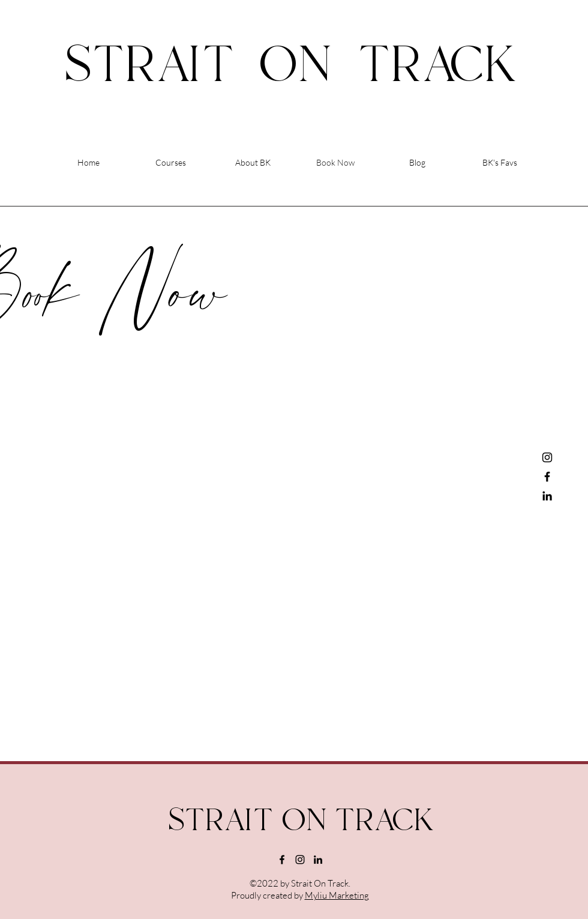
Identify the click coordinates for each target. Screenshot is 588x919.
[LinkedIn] (547, 496)
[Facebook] (547, 477)
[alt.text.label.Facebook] (282, 860)
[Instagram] (547, 457)
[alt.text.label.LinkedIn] (318, 860)
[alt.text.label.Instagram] (300, 860)
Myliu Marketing (337, 895)
